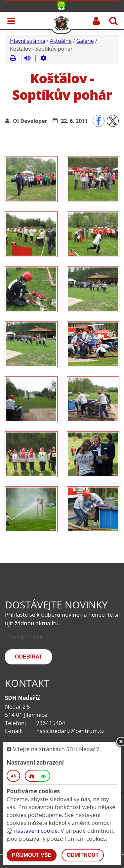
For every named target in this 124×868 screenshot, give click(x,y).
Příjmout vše (32, 855)
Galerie (85, 41)
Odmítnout (83, 855)
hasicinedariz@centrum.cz (70, 731)
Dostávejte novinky (56, 605)
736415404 (50, 723)
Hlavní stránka (28, 41)
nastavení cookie (32, 831)
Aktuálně (61, 41)
